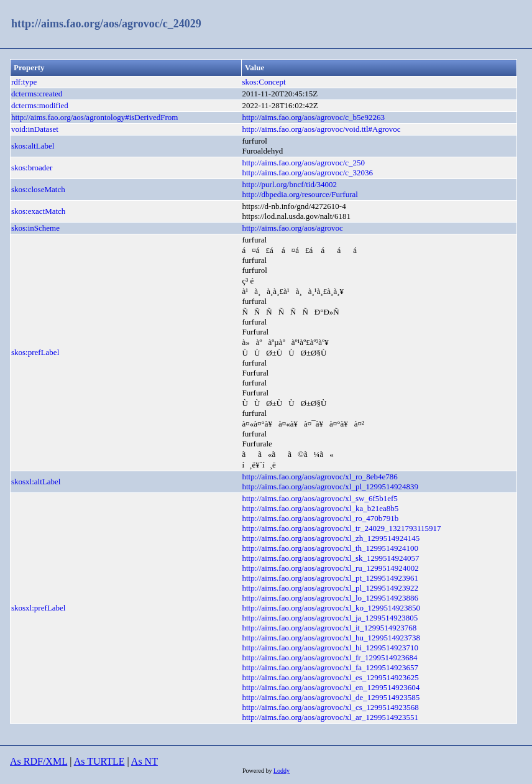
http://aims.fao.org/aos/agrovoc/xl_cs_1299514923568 (331, 707)
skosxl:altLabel (36, 482)
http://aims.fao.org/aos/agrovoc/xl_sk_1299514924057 (331, 558)
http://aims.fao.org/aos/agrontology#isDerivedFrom (94, 117)
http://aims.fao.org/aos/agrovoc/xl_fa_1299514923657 (331, 667)
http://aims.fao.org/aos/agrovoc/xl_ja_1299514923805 (330, 618)
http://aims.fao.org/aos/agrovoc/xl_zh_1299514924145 (331, 538)
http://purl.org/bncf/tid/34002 (290, 184)
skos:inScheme (35, 228)
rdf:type (24, 82)
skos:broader (32, 168)
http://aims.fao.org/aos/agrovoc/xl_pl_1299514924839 (331, 487)
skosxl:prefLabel (38, 608)
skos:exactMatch (38, 211)
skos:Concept (264, 82)
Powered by (258, 771)
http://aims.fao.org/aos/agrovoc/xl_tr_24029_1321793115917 (342, 528)
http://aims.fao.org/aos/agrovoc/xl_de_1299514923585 (331, 697)
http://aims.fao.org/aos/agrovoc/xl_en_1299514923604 (331, 687)
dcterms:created (37, 94)
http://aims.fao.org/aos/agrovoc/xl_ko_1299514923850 (331, 608)
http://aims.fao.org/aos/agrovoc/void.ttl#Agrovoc (322, 129)
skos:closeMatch (38, 189)
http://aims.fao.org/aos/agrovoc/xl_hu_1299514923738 (331, 638)
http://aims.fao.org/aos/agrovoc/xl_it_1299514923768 (330, 628)
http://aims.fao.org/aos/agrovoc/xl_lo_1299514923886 (331, 598)
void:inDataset (35, 129)
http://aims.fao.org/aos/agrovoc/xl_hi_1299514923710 (331, 648)
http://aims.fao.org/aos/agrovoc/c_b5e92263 (314, 117)
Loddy (282, 771)
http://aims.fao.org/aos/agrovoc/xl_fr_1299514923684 (330, 657)
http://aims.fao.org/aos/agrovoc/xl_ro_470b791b (321, 518)
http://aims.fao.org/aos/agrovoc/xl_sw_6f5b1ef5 (320, 498)
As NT (144, 761)
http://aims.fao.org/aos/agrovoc (293, 228)
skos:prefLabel (35, 352)
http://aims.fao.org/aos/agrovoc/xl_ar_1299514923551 (331, 717)
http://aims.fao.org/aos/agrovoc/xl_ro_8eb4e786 (320, 477)
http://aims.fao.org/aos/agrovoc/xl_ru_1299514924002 (331, 568)
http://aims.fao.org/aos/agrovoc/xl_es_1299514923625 (331, 677)
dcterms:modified (40, 105)
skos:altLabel (33, 146)
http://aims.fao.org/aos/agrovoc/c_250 (304, 163)
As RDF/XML (39, 761)
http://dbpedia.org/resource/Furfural (300, 194)
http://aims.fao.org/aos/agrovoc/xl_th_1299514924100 (331, 548)
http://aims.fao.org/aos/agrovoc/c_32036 (308, 173)
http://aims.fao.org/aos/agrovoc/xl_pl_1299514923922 (331, 588)
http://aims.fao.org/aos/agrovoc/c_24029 (106, 24)
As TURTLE (99, 761)
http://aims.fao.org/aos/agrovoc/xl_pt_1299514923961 (331, 578)
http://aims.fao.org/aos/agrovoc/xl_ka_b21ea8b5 (321, 508)
